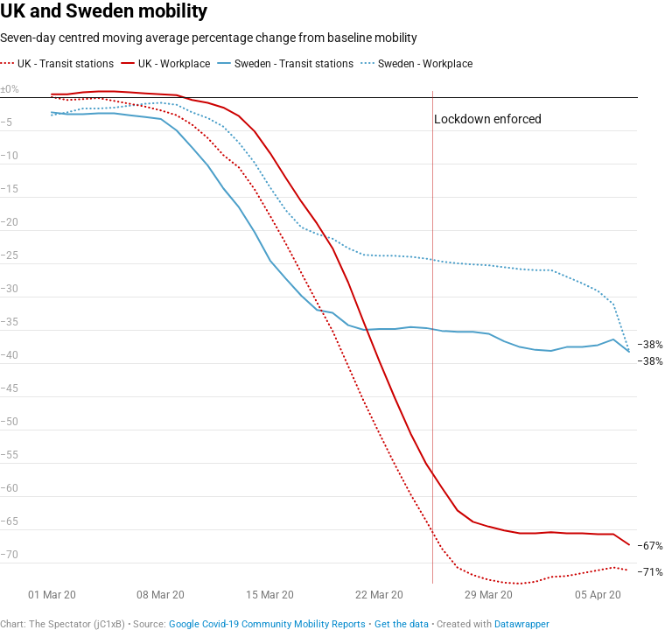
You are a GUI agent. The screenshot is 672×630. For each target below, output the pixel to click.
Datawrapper (522, 624)
